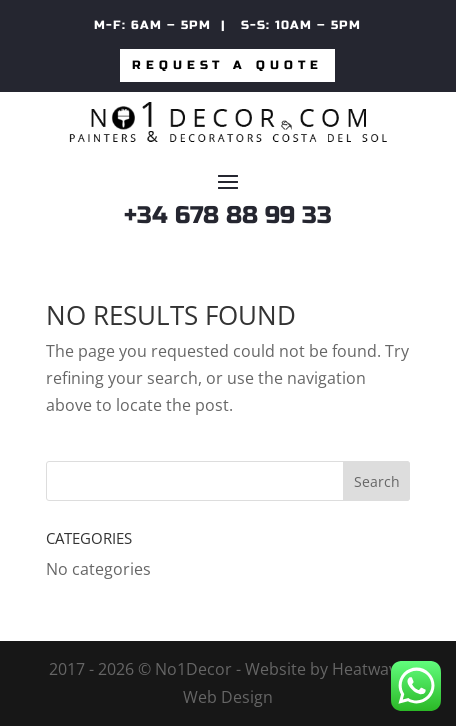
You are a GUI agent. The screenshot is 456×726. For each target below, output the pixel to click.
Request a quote (227, 65)
